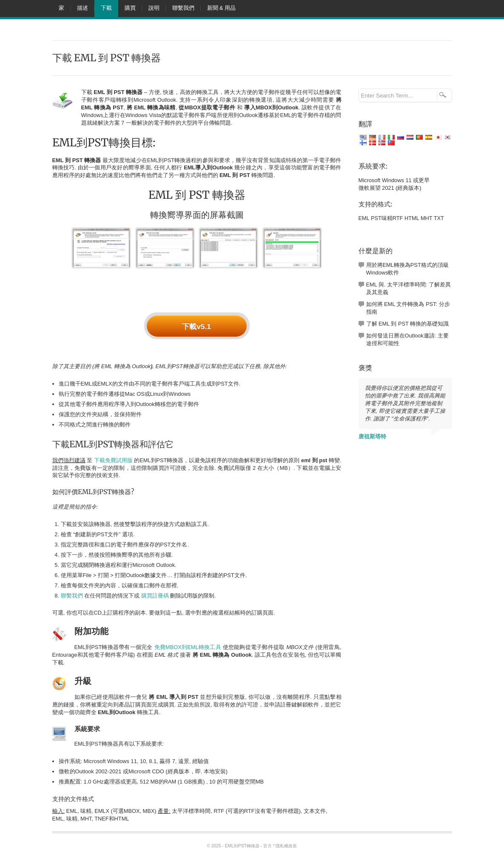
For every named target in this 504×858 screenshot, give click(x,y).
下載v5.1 (196, 326)
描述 (83, 8)
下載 (106, 8)
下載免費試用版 (113, 460)
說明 (154, 8)
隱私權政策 (286, 846)
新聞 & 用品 (222, 8)
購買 (130, 8)
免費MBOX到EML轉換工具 (188, 647)
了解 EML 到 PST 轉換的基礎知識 (408, 324)
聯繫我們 (183, 8)
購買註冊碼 (155, 596)
